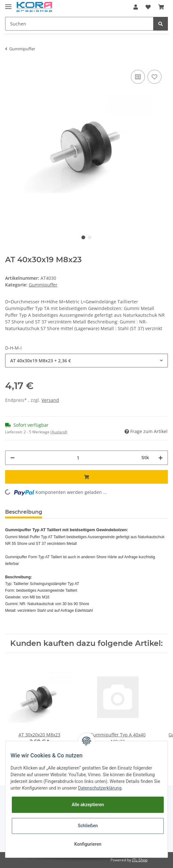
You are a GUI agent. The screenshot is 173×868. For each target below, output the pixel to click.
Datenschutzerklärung (100, 788)
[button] (136, 7)
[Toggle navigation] (8, 4)
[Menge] (78, 458)
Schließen (88, 826)
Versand (50, 400)
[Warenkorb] (161, 7)
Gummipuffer (43, 285)
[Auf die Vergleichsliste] (138, 77)
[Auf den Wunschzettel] (154, 77)
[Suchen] (79, 24)
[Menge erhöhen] (161, 458)
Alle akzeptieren (88, 805)
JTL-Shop (140, 860)
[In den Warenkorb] (86, 477)
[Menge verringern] (12, 458)
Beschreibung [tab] (24, 512)
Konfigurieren (88, 844)
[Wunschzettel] (148, 7)
